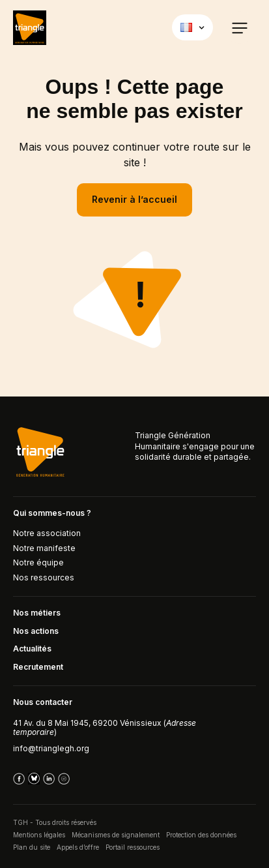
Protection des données (201, 835)
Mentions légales (39, 835)
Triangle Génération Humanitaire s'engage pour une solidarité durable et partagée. (195, 446)
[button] (240, 27)
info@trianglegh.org (51, 748)
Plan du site (32, 847)
